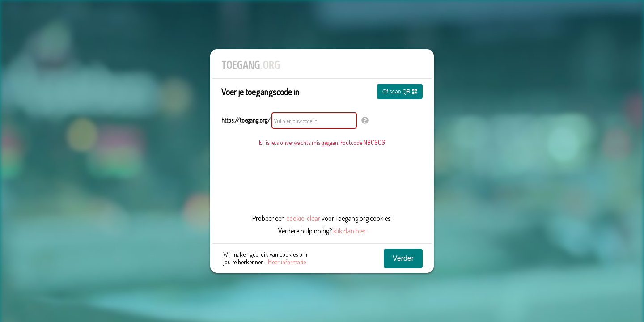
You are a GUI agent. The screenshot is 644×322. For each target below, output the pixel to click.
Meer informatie (287, 262)
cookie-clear (303, 218)
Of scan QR (400, 92)
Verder (403, 258)
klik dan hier (350, 231)
